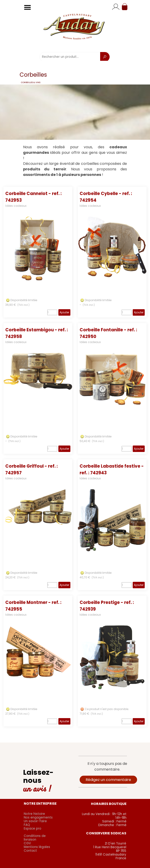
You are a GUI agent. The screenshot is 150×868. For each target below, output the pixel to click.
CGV (27, 843)
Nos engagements (38, 817)
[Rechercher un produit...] (70, 57)
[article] (38, 252)
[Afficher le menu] (27, 7)
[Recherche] (105, 57)
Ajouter (64, 312)
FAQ (27, 825)
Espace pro (33, 829)
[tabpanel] (75, 161)
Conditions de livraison (35, 838)
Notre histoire (34, 814)
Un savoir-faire (35, 821)
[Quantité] (52, 312)
